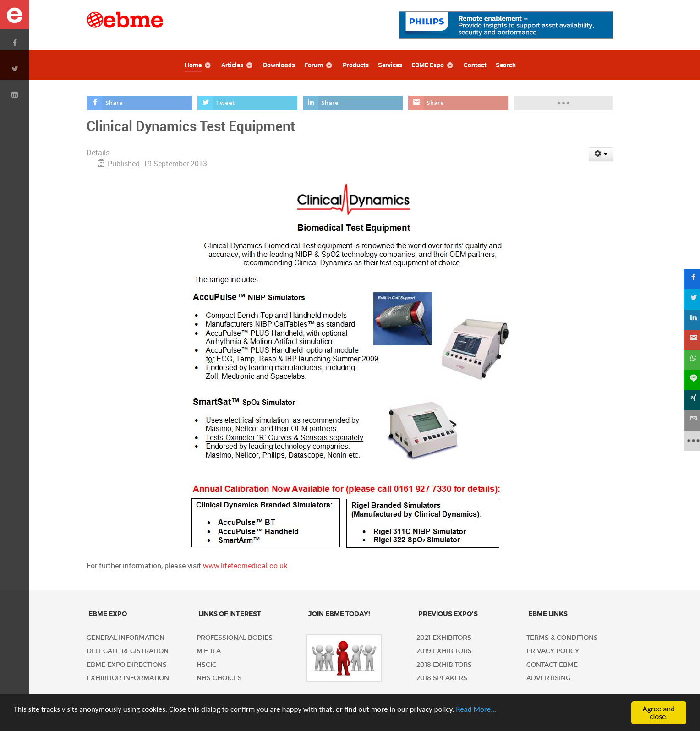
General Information (126, 638)
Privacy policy (553, 651)
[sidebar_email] (690, 420)
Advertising (548, 678)
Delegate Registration (128, 651)
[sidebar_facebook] (690, 279)
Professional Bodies (235, 638)
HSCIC (207, 665)
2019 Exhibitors (444, 651)
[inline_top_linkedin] (353, 103)
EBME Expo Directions (127, 665)
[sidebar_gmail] (690, 340)
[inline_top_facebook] (139, 103)
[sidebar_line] (690, 380)
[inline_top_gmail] (458, 103)
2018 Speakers (442, 678)
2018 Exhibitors (444, 665)
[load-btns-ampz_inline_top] (564, 103)
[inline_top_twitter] (248, 103)
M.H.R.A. (209, 651)
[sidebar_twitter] (690, 300)
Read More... (476, 709)
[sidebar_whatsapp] (690, 360)
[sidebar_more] (690, 441)
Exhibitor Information (128, 678)
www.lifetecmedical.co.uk (245, 566)
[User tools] (601, 154)
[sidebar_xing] (690, 400)
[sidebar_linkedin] (690, 320)
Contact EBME (552, 665)
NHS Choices (219, 678)
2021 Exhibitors (444, 638)
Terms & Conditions (562, 638)
